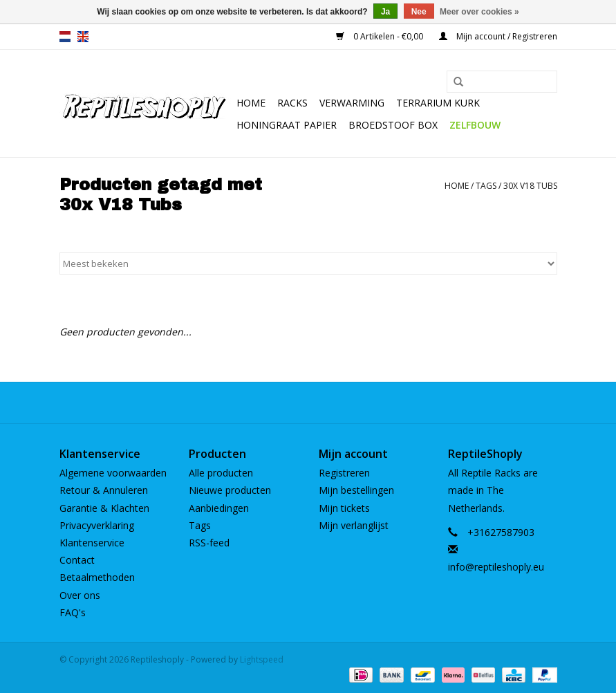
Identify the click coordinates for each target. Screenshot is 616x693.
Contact (77, 560)
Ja (385, 12)
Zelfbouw (475, 125)
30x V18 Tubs (530, 186)
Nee (419, 12)
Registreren (344, 473)
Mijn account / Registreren (498, 36)
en (83, 37)
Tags (486, 186)
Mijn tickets (344, 508)
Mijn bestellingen (356, 490)
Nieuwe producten (230, 490)
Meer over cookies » (479, 12)
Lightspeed (262, 659)
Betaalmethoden (97, 577)
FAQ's (73, 612)
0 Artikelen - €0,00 (381, 36)
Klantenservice (92, 543)
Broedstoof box (393, 125)
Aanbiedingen (219, 508)
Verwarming (352, 103)
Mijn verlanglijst (354, 525)
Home (251, 103)
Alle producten (221, 473)
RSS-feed (209, 543)
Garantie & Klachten (104, 508)
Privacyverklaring (97, 525)
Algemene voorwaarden (113, 473)
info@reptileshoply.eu (496, 567)
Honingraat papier (287, 125)
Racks (292, 103)
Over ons (80, 595)
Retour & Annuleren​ (104, 490)
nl (65, 37)
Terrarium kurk (438, 103)
